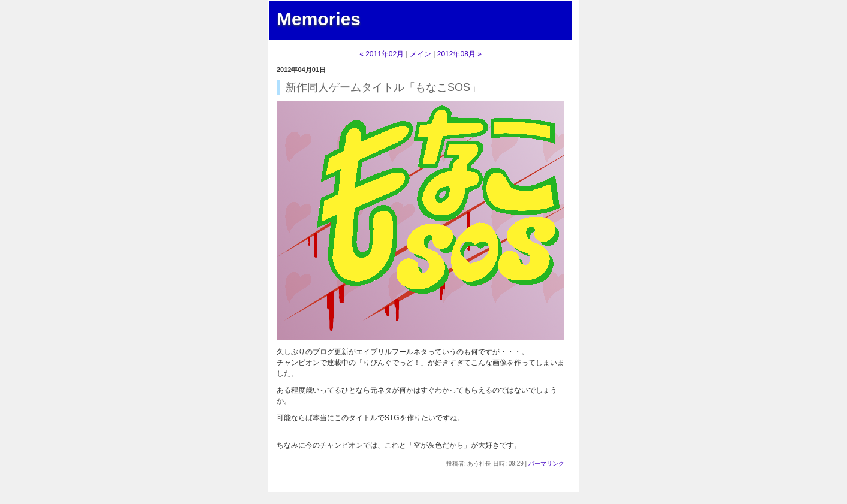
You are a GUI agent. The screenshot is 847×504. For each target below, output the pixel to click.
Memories (319, 19)
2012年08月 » (459, 54)
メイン (421, 54)
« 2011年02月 (382, 54)
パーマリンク (546, 464)
